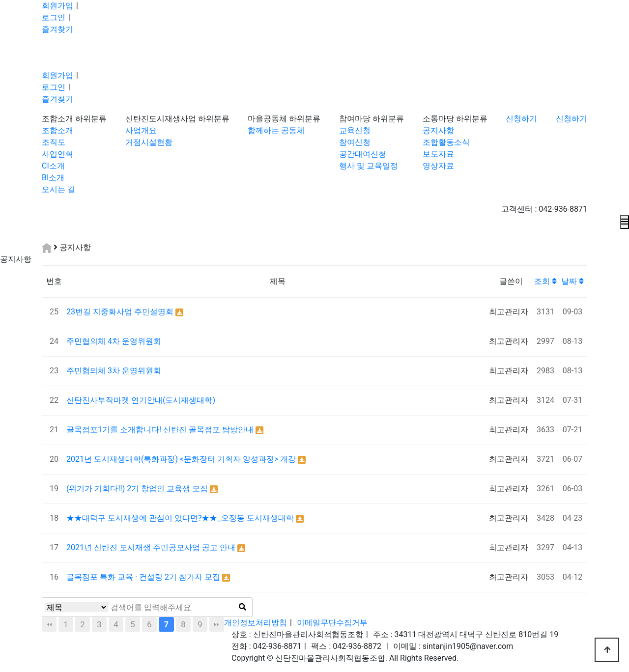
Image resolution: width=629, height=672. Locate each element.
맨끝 (217, 624)
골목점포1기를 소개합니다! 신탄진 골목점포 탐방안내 (161, 430)
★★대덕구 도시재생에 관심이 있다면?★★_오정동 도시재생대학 (181, 518)
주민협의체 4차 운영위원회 (114, 341)
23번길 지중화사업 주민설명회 (121, 312)
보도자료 (438, 154)
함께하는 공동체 (276, 130)
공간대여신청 (363, 154)
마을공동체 (267, 119)
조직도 (54, 142)
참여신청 (355, 142)
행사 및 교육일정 (369, 166)
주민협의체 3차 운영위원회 (114, 371)
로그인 (54, 17)
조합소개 (57, 119)
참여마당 (355, 119)
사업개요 (141, 130)
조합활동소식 (446, 142)
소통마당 (438, 119)
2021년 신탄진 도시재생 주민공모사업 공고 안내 (152, 547)
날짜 (572, 281)
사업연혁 (57, 154)
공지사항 (438, 130)
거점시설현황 (149, 142)
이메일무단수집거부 (332, 623)
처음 (49, 624)
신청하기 (521, 119)
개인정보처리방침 (256, 623)
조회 (545, 281)
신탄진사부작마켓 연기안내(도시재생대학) (141, 400)
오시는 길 (58, 189)
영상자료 (438, 166)
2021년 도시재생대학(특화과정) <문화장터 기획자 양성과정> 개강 (182, 459)
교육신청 (355, 130)
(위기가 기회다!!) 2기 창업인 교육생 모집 (138, 489)
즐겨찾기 (57, 29)
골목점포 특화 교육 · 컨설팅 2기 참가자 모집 (144, 577)
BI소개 (53, 178)
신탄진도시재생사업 (161, 119)
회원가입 (57, 6)
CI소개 (53, 166)
